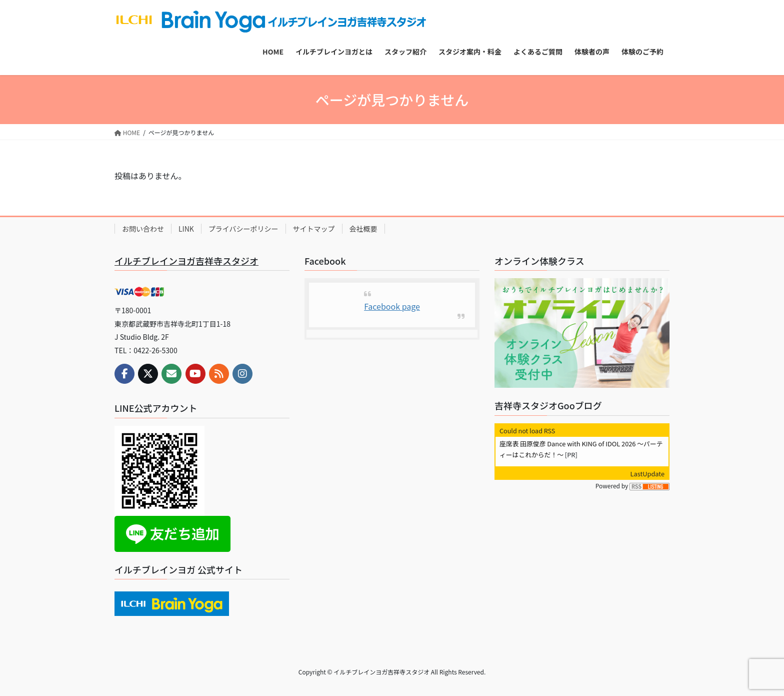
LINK (186, 229)
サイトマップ (314, 229)
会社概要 (363, 229)
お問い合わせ (143, 229)
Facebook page (392, 306)
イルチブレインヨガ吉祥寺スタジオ (186, 261)
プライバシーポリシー (243, 229)
